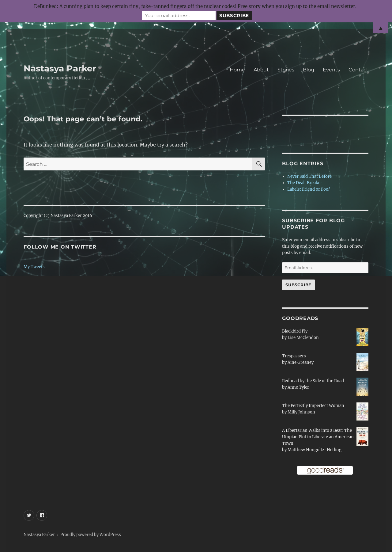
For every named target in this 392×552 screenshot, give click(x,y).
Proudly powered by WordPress (91, 535)
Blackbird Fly (295, 331)
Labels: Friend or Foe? (309, 189)
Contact (358, 70)
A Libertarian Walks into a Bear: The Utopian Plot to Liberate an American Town (318, 437)
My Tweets (34, 267)
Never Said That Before (309, 176)
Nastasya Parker (60, 68)
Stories (286, 70)
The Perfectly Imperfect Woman (313, 406)
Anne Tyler (298, 387)
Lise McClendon (303, 338)
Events (331, 70)
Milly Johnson (301, 412)
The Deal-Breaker (305, 183)
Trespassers (294, 356)
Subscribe (298, 285)
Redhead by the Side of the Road (313, 381)
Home (237, 70)
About (261, 70)
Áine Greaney (301, 362)
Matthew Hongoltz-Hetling (315, 450)
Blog (309, 70)
